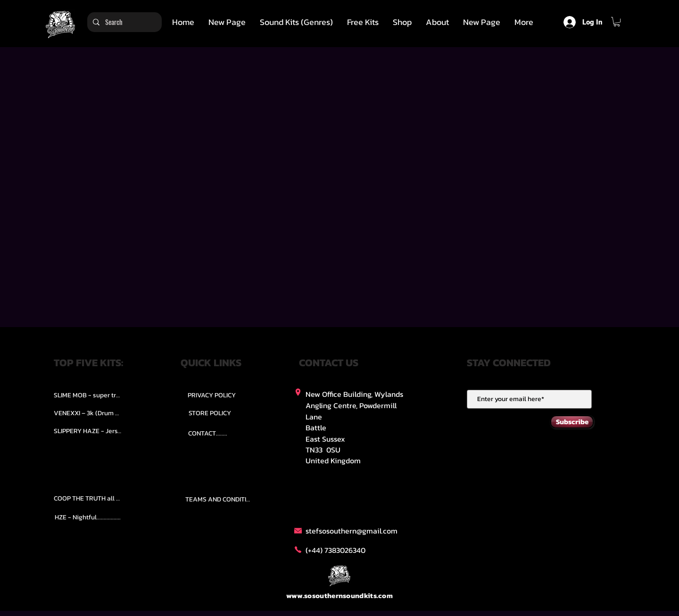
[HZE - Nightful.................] (88, 517)
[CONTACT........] (208, 433)
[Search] (124, 22)
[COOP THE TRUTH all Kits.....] (88, 499)
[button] (296, 22)
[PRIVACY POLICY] (212, 395)
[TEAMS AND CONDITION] (219, 500)
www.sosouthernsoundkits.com (339, 595)
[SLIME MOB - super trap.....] (88, 395)
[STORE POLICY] (210, 413)
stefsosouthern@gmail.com (352, 531)
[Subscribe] (572, 422)
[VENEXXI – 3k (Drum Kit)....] (88, 413)
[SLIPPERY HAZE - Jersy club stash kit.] (88, 431)
